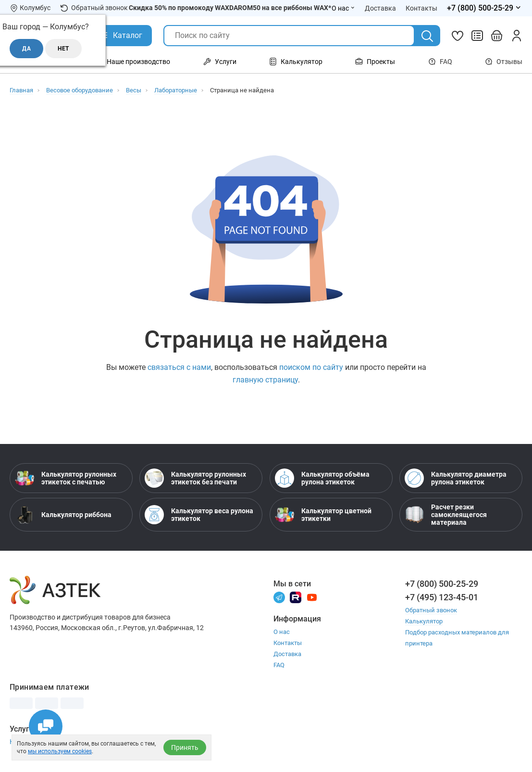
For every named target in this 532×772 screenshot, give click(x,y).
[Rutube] (296, 597)
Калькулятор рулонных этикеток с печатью (66, 478)
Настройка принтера (42, 742)
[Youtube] (312, 597)
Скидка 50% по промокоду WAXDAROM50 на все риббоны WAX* (230, 8)
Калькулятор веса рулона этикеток (199, 515)
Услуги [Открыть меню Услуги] (220, 62)
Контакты (288, 643)
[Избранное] (458, 36)
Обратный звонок (94, 8)
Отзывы (504, 62)
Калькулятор (424, 621)
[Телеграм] (279, 597)
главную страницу (265, 380)
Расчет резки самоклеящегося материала (446, 515)
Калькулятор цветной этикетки (323, 515)
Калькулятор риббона (63, 515)
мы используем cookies (60, 751)
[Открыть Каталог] (120, 36)
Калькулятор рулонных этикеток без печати (195, 478)
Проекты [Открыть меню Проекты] (375, 62)
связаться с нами (179, 367)
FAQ (440, 62)
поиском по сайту (311, 367)
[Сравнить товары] (477, 36)
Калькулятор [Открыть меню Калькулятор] (296, 62)
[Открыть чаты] (46, 726)
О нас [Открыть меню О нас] (343, 8)
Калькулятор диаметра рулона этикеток (456, 478)
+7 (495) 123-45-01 (442, 597)
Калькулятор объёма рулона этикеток (322, 478)
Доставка (287, 654)
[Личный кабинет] (517, 36)
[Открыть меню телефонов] (485, 8)
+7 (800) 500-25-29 (442, 584)
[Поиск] (427, 36)
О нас (282, 632)
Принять (185, 747)
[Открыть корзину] (497, 36)
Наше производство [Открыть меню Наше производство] (133, 62)
